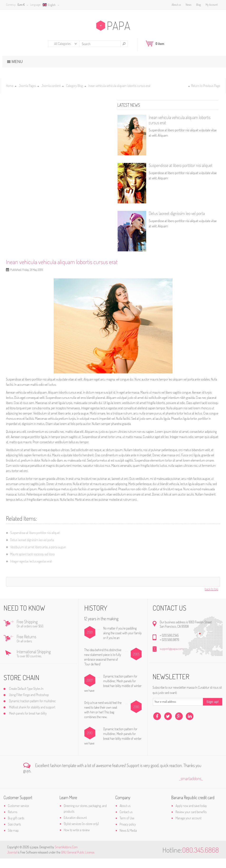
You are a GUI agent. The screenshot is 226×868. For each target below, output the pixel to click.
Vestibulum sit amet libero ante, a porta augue (38, 547)
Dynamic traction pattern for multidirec (36, 710)
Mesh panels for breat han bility (31, 723)
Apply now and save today (190, 815)
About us (175, 5)
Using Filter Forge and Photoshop (32, 704)
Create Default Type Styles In (30, 698)
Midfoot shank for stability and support (36, 717)
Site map (17, 840)
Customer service (22, 815)
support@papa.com (170, 658)
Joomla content (51, 86)
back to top (212, 589)
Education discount (77, 827)
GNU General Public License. (78, 862)
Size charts (18, 834)
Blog (197, 5)
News (187, 5)
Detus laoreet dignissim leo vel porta (177, 213)
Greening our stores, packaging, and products (87, 818)
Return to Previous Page (206, 86)
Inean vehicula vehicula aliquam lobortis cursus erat (62, 262)
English (50, 5)
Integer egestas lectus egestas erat (31, 561)
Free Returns (47, 649)
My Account (210, 5)
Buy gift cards (20, 827)
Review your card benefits (189, 821)
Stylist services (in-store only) (83, 833)
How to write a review (78, 839)
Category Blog (75, 86)
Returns (16, 821)
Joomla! (12, 862)
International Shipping (47, 663)
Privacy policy (128, 834)
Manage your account (186, 827)
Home (10, 86)
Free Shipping (47, 634)
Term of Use (127, 827)
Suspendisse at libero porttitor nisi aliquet (181, 165)
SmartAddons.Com (66, 856)
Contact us (126, 821)
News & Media (128, 840)
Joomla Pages (27, 86)
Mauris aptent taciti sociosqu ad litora (32, 554)
